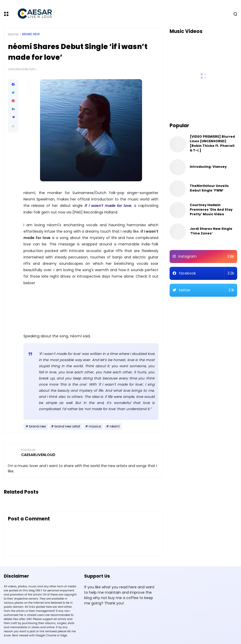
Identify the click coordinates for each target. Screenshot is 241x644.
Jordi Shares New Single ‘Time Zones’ (211, 231)
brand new (31, 34)
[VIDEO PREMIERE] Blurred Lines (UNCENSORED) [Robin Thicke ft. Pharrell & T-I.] (212, 143)
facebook (206, 273)
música (95, 426)
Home (13, 34)
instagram (206, 257)
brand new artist (67, 426)
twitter (206, 290)
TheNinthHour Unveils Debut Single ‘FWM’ (209, 188)
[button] (13, 126)
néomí (115, 426)
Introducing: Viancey (208, 167)
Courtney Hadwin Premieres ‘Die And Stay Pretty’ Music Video (211, 210)
